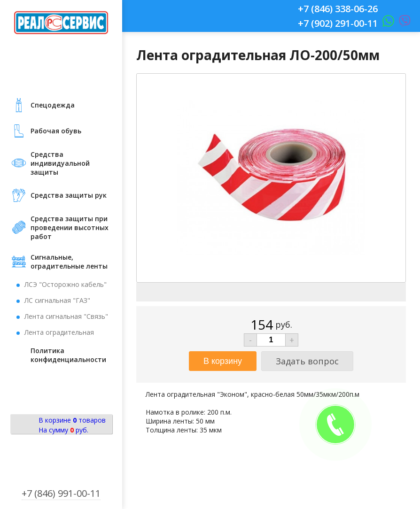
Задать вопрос (307, 361)
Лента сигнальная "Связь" (66, 316)
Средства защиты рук (69, 195)
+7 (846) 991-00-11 (61, 493)
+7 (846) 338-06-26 (338, 9)
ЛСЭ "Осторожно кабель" (66, 284)
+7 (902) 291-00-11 (338, 23)
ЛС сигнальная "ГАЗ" (57, 300)
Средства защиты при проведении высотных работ (70, 228)
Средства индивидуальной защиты (60, 163)
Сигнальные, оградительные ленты (69, 262)
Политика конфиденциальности (68, 355)
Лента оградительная (59, 332)
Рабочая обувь (56, 131)
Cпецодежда (53, 105)
